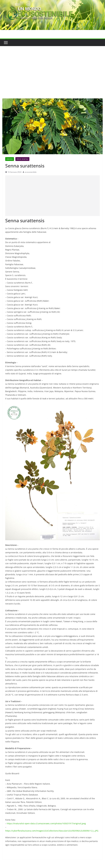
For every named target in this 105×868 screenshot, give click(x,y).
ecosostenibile (31, 172)
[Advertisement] (52, 68)
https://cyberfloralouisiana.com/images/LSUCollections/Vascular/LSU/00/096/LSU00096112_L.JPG (52, 831)
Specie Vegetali (22, 159)
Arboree (10, 159)
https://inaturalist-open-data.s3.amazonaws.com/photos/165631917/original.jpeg (46, 823)
